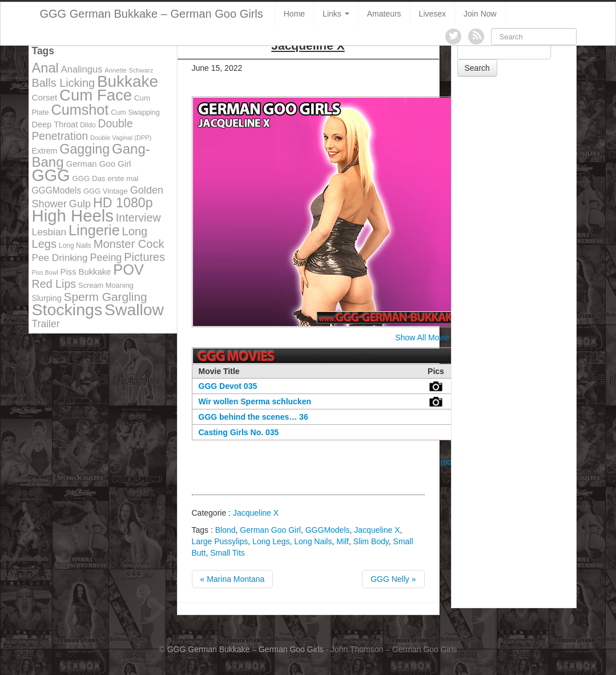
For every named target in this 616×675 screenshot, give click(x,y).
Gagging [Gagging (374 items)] (84, 149)
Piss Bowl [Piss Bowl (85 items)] (45, 272)
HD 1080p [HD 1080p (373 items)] (123, 203)
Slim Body (371, 541)
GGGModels (328, 530)
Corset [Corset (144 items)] (45, 97)
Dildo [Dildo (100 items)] (88, 125)
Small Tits (228, 553)
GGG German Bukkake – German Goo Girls (152, 14)
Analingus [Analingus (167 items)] (82, 69)
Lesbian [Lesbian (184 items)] (49, 232)
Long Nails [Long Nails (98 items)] (75, 246)
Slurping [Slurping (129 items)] (47, 298)
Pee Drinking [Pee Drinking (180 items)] (60, 258)
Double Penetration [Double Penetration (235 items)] (82, 130)
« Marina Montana (233, 579)
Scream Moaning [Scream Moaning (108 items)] (106, 285)
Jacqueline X (256, 513)
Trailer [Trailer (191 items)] (46, 324)
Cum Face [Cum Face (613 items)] (96, 95)
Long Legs (271, 541)
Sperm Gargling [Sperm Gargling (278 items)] (105, 297)
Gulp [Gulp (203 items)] (80, 204)
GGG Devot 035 (228, 386)
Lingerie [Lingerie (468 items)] (94, 230)
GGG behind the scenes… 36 (253, 417)
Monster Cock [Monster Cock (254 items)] (129, 244)
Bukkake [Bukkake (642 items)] (128, 81)
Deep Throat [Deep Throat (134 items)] (55, 124)
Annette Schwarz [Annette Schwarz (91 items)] (129, 70)
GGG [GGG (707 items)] (51, 175)
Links (336, 14)
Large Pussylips (220, 541)
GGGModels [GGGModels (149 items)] (57, 190)
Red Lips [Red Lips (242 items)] (54, 284)
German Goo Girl (270, 530)
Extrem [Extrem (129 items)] (45, 151)
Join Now (480, 14)
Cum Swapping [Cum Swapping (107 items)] (135, 112)
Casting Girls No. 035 (239, 432)
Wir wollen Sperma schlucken (255, 401)
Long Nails (313, 541)
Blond (226, 530)
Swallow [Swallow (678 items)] (134, 310)
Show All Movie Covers (436, 337)
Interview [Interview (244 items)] (138, 218)
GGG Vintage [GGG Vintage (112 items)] (106, 191)
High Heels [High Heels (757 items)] (73, 216)
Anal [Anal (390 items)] (45, 68)
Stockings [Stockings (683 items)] (67, 310)
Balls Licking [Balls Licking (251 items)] (64, 83)
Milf (343, 541)
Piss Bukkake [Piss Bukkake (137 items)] (86, 272)
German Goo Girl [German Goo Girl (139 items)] (98, 164)
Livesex (432, 14)
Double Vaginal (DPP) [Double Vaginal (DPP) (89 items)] (121, 138)
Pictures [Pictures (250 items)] (144, 257)
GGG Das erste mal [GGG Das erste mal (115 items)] (105, 178)
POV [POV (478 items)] (128, 270)
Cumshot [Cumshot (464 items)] (80, 110)
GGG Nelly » (393, 579)
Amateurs (384, 14)
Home (294, 14)
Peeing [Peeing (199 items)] (106, 258)
